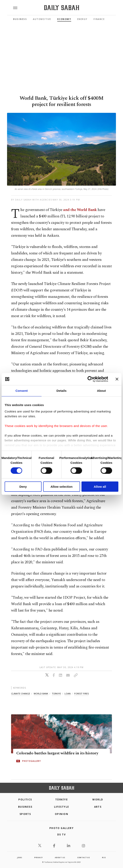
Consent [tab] (22, 391)
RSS (104, 857)
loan (68, 694)
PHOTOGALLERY (31, 761)
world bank (41, 694)
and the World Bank (80, 210)
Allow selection (61, 487)
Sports (25, 814)
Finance (99, 19)
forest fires (81, 694)
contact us (84, 857)
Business (20, 19)
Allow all (100, 487)
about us (60, 857)
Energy (82, 19)
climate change (21, 694)
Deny (23, 487)
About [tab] (101, 391)
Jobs (20, 857)
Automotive (42, 19)
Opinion (61, 814)
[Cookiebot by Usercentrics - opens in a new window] (90, 379)
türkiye (56, 694)
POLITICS (25, 800)
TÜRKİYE (61, 800)
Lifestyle (62, 807)
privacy (39, 857)
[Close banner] (117, 379)
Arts (98, 807)
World (98, 800)
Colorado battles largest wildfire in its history (57, 753)
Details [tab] (61, 391)
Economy (64, 19)
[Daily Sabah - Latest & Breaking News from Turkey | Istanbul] (62, 8)
